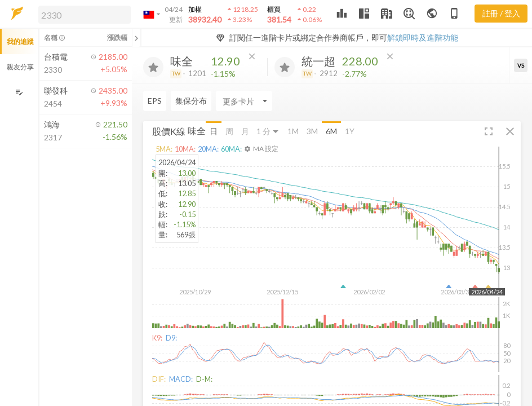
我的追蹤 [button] (20, 41)
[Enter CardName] (244, 101)
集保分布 (191, 101)
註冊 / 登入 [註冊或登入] (501, 13)
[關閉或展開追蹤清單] (136, 38)
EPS (155, 101)
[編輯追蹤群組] (19, 92)
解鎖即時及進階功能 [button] (423, 37)
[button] (82, 14)
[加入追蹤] (153, 67)
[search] (85, 15)
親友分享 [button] (20, 67)
